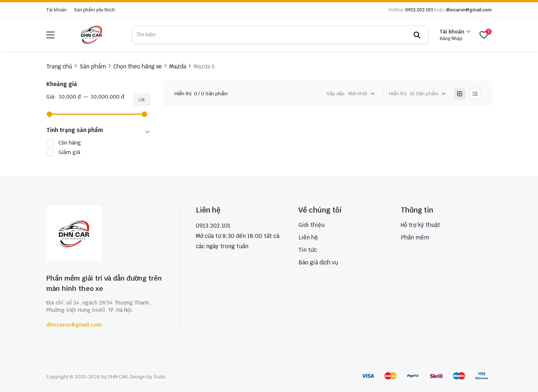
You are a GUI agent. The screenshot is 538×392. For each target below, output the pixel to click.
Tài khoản (56, 10)
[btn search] (417, 35)
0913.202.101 (419, 10)
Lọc (142, 100)
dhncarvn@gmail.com (469, 10)
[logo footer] (105, 234)
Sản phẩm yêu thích (94, 10)
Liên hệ (308, 237)
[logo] (91, 35)
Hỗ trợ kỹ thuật (420, 225)
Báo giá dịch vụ (318, 262)
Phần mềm (415, 237)
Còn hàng (70, 143)
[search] (280, 35)
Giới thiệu (312, 225)
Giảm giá (69, 152)
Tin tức (308, 250)
